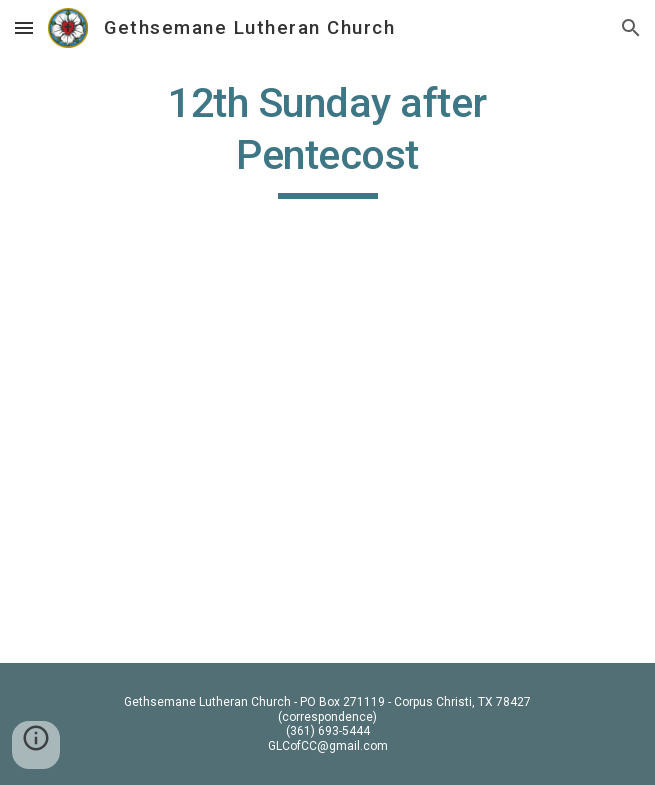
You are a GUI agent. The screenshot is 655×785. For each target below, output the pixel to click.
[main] (327, 138)
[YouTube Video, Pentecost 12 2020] (327, 467)
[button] (24, 27)
